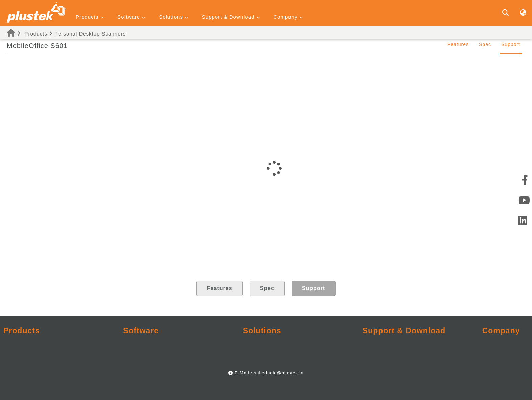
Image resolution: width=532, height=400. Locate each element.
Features (458, 44)
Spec (485, 44)
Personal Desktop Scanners (90, 34)
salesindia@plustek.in (279, 373)
